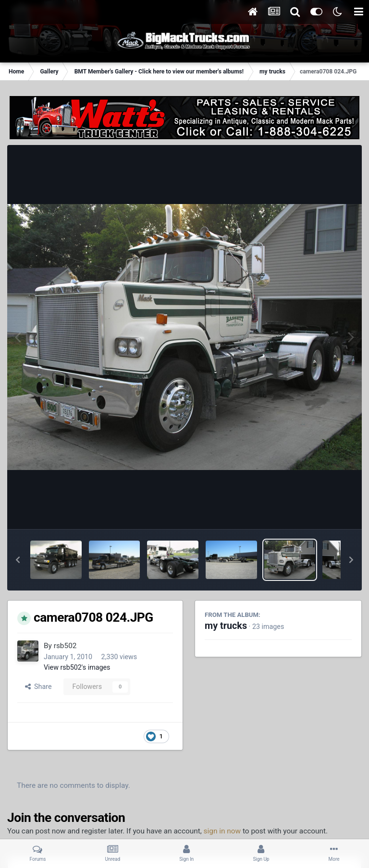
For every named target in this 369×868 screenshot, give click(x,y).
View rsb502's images (77, 667)
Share (38, 687)
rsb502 (65, 646)
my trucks (226, 626)
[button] (18, 560)
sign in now (222, 831)
